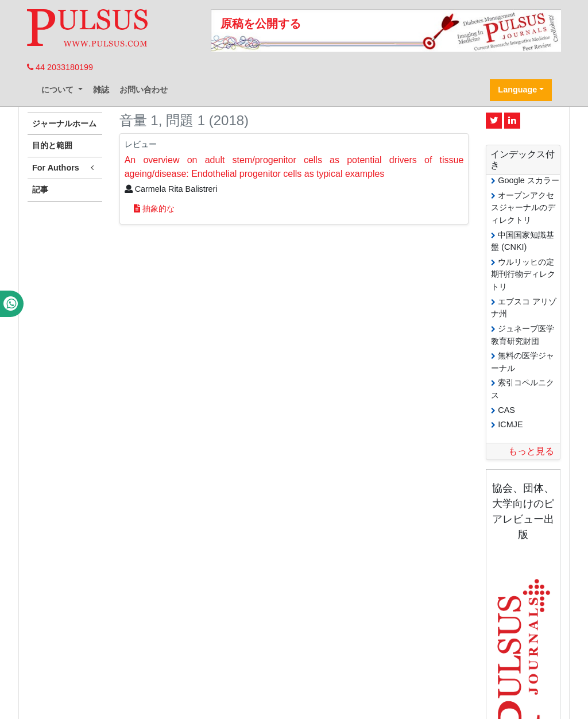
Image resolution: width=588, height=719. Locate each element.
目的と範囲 (52, 145)
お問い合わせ (144, 90)
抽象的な (154, 208)
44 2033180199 (60, 67)
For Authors (65, 168)
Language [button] (517, 90)
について (59, 90)
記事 (40, 190)
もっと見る (531, 451)
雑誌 (101, 90)
